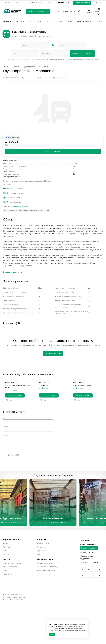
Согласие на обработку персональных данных (85, 59)
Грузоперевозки (11, 540)
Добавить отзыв (12, 78)
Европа (19, 21)
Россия (6, 21)
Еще (48, 3)
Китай (69, 21)
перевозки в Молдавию (40, 211)
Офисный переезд (46, 570)
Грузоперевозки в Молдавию (16, 211)
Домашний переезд (47, 563)
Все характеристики (12, 177)
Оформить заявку (82, 3)
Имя (5, 418)
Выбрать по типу (84, 21)
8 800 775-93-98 (63, 3)
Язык (18, 3)
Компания (42, 540)
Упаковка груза (10, 567)
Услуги (6, 559)
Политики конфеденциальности (55, 59)
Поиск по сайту (67, 11)
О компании (36, 3)
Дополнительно (45, 559)
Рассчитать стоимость (82, 53)
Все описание (9, 184)
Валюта (7, 3)
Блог (40, 554)
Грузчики (43, 385)
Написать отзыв (53, 353)
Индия (59, 21)
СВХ (5, 570)
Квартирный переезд (47, 567)
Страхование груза (82, 385)
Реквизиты (42, 547)
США (41, 21)
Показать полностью (13, 272)
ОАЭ (49, 21)
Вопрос (7, 435)
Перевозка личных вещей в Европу (18, 386)
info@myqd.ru (86, 552)
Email (6, 427)
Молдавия (24, 206)
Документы (43, 551)
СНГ (30, 21)
